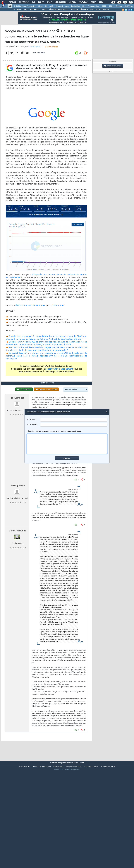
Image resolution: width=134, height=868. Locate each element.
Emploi (73, 2)
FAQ (33, 2)
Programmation (93, 6)
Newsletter (60, 2)
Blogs (41, 2)
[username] (74, 420)
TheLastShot (17, 439)
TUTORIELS (18, 9)
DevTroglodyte (17, 527)
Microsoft (59, 6)
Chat (49, 2)
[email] (74, 425)
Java (67, 6)
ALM (51, 6)
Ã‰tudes (83, 2)
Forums (12, 2)
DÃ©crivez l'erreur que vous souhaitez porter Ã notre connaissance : (67, 442)
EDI (84, 6)
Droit (93, 2)
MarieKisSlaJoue (17, 572)
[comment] (67, 444)
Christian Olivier (35, 61)
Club (101, 2)
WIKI (92, 9)
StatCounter (58, 319)
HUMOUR (106, 9)
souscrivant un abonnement (59, 383)
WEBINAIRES (34, 9)
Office (111, 6)
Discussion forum (113, 66)
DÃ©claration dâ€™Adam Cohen (30, 319)
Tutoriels (24, 2)
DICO (98, 9)
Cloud (40, 6)
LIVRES (44, 9)
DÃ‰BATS (84, 9)
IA (46, 6)
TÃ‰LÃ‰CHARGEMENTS (59, 9)
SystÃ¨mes (129, 6)
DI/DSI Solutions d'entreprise (25, 6)
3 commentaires (51, 61)
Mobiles (119, 6)
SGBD (104, 6)
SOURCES (74, 9)
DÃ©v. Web (75, 6)
